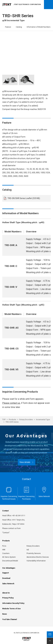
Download (6, 578)
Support (6, 573)
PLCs (4, 546)
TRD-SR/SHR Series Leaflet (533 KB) (24, 198)
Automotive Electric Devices (38, 557)
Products (12, 420)
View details (25, 462)
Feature (8, 27)
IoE (28, 550)
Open (48, 5)
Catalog (19, 27)
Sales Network (8, 584)
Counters (6, 553)
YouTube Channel (10, 619)
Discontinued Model (10, 561)
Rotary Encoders (26, 420)
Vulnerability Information (36, 561)
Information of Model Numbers (39, 27)
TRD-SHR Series (12, 422)
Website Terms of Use (11, 609)
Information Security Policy (13, 603)
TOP (4, 420)
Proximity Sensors (34, 553)
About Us (6, 593)
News (5, 614)
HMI (4, 550)
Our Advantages (9, 568)
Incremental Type (43, 420)
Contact (5, 511)
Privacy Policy (8, 598)
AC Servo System (9, 557)
